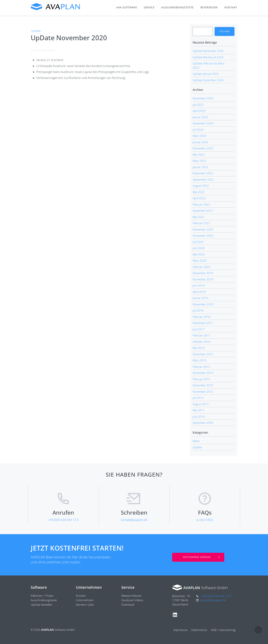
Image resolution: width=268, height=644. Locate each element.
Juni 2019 (199, 285)
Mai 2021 (199, 217)
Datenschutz (199, 630)
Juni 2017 (199, 329)
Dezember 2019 (203, 273)
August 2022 (201, 186)
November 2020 (203, 236)
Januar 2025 (200, 117)
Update (36, 31)
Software (39, 587)
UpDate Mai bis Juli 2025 (208, 57)
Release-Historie (131, 596)
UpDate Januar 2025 (206, 74)
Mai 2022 (199, 192)
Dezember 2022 (203, 173)
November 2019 (203, 279)
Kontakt (231, 7)
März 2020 (200, 260)
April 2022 (199, 198)
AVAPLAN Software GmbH (56, 7)
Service (149, 7)
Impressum (181, 630)
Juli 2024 (198, 130)
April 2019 (199, 292)
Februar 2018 (201, 317)
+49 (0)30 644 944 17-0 (63, 520)
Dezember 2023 (203, 148)
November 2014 (203, 373)
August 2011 (201, 404)
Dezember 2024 (203, 123)
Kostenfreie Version (197, 557)
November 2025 (203, 98)
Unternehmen (89, 587)
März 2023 (200, 161)
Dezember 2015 (203, 354)
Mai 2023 (199, 155)
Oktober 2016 (201, 342)
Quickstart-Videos (132, 600)
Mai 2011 (199, 410)
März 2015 (200, 360)
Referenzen (209, 7)
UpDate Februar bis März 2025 (209, 65)
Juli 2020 (198, 242)
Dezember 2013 (203, 385)
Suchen (225, 31)
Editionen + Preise (42, 596)
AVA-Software (127, 7)
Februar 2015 (201, 367)
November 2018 (203, 304)
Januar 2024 (200, 142)
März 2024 (200, 136)
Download (128, 605)
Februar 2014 (201, 379)
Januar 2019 (200, 298)
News (196, 441)
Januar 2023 (200, 167)
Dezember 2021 (203, 211)
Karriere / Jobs (85, 605)
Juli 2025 (198, 105)
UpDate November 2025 (208, 51)
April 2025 (199, 111)
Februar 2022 (201, 204)
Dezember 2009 (203, 423)
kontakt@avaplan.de (134, 520)
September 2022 (203, 179)
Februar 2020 (201, 267)
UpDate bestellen (42, 605)
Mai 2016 (199, 348)
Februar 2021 (201, 223)
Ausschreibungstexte (177, 7)
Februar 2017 (201, 335)
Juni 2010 (199, 416)
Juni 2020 (199, 248)
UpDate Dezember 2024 (208, 80)
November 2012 (203, 392)
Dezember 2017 (203, 323)
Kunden (81, 596)
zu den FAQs (205, 520)
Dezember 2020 (203, 229)
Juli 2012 (198, 398)
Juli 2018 (198, 310)
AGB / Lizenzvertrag (223, 630)
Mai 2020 (199, 254)
